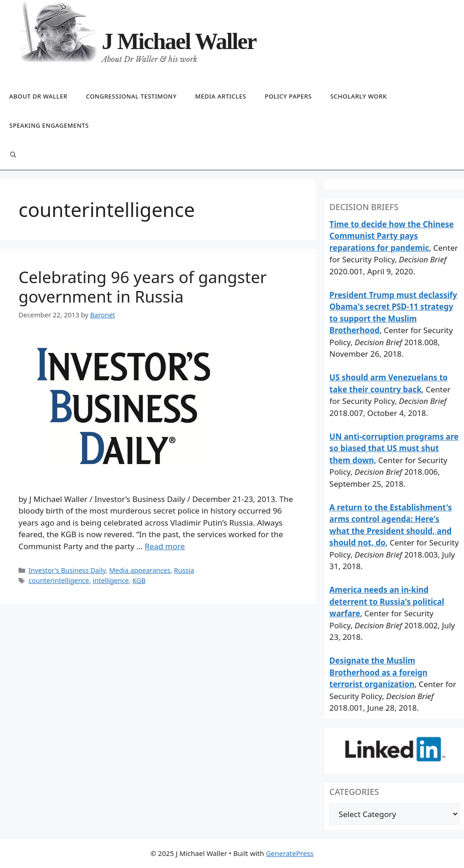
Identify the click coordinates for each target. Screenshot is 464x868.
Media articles (221, 96)
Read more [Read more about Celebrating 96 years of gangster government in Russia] (165, 546)
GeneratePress (290, 853)
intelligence (111, 580)
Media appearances (140, 570)
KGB (139, 580)
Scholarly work (359, 96)
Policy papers (288, 96)
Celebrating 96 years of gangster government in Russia (142, 287)
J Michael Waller (179, 41)
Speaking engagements (49, 125)
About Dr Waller (38, 96)
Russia (184, 570)
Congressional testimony (131, 96)
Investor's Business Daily (67, 570)
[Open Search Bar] (13, 155)
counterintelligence (59, 580)
